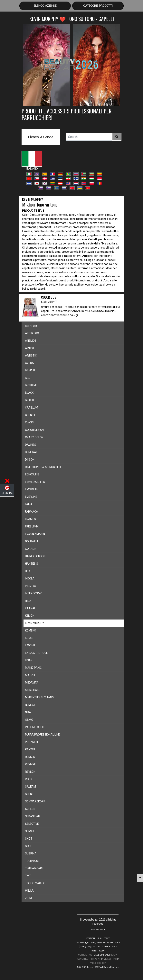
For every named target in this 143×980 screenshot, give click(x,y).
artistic (31, 356)
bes (28, 378)
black (29, 393)
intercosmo (34, 593)
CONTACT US (85, 955)
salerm (30, 787)
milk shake (33, 690)
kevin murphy (35, 623)
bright (30, 400)
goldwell (32, 541)
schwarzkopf (35, 801)
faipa (29, 504)
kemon (30, 616)
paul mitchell (35, 727)
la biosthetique (36, 653)
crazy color (34, 437)
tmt (28, 876)
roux (29, 779)
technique (32, 861)
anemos (31, 341)
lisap (29, 660)
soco (29, 846)
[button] (98, 929)
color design (34, 430)
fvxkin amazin (35, 534)
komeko (31, 631)
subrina (31, 853)
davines (31, 445)
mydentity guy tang (39, 697)
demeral (31, 452)
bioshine (31, 385)
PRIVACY (94, 959)
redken (30, 757)
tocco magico (35, 883)
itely (28, 601)
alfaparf (32, 326)
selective (32, 824)
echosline (32, 474)
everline (31, 497)
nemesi (30, 705)
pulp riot (32, 742)
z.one (29, 898)
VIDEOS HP (108, 959)
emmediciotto (35, 482)
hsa (28, 571)
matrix (30, 675)
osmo (29, 720)
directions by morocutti (43, 467)
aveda (29, 363)
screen (30, 809)
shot (29, 839)
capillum (32, 408)
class (29, 422)
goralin (31, 549)
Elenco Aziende (45, 6)
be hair (30, 370)
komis (29, 638)
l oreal (30, 645)
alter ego (32, 333)
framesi (31, 519)
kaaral (30, 608)
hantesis (32, 564)
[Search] (89, 137)
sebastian (33, 816)
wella (29, 891)
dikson (30, 460)
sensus (30, 831)
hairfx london (35, 556)
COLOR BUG (49, 299)
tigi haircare (34, 868)
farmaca (32, 512)
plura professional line (42, 735)
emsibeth (32, 489)
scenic (30, 794)
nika (28, 712)
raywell (31, 749)
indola (30, 578)
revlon (30, 772)
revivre (30, 764)
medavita (32, 683)
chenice (30, 415)
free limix (32, 526)
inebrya (31, 586)
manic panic (33, 668)
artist (30, 348)
